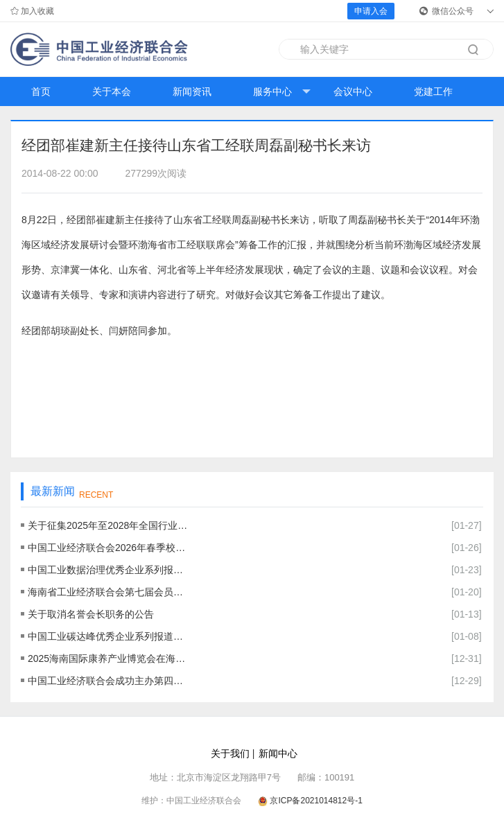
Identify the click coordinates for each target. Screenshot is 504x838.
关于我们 (230, 753)
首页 (41, 91)
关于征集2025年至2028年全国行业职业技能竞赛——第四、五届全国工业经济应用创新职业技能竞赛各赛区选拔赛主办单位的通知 (108, 525)
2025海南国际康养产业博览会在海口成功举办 (108, 658)
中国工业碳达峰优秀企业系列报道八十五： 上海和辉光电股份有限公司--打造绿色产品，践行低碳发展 (108, 636)
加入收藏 (32, 11)
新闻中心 (278, 753)
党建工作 (433, 91)
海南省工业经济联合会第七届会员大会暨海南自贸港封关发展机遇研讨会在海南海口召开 (108, 592)
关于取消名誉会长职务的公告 (91, 614)
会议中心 (353, 91)
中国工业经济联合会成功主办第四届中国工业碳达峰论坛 (108, 681)
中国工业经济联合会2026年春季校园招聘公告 (108, 548)
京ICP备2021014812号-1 (316, 801)
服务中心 (282, 92)
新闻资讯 (192, 91)
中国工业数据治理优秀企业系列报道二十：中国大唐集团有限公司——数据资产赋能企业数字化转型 (108, 570)
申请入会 (371, 11)
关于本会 (112, 91)
